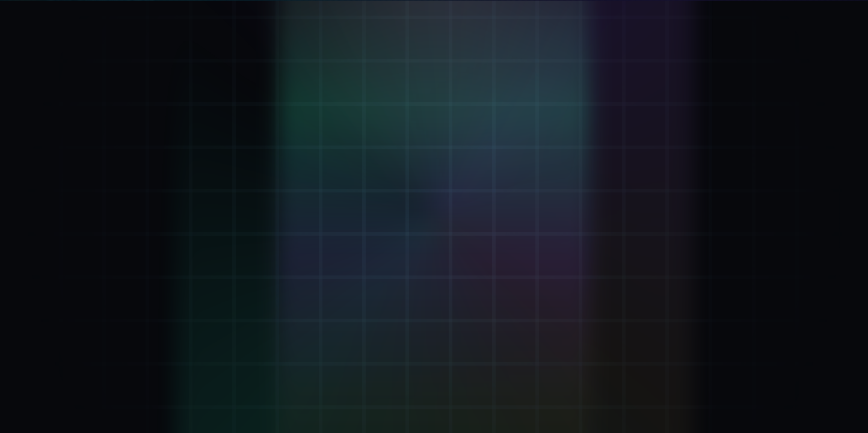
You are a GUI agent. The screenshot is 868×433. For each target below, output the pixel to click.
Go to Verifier (370, 287)
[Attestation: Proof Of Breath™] (185, 214)
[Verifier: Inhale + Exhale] (185, 112)
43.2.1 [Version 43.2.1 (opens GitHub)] (755, 388)
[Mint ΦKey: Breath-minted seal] (185, 164)
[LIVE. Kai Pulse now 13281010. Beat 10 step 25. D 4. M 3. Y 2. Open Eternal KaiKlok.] (780, 14)
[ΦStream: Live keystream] (185, 316)
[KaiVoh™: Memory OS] (185, 265)
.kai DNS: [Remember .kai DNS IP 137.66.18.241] (451, 388)
